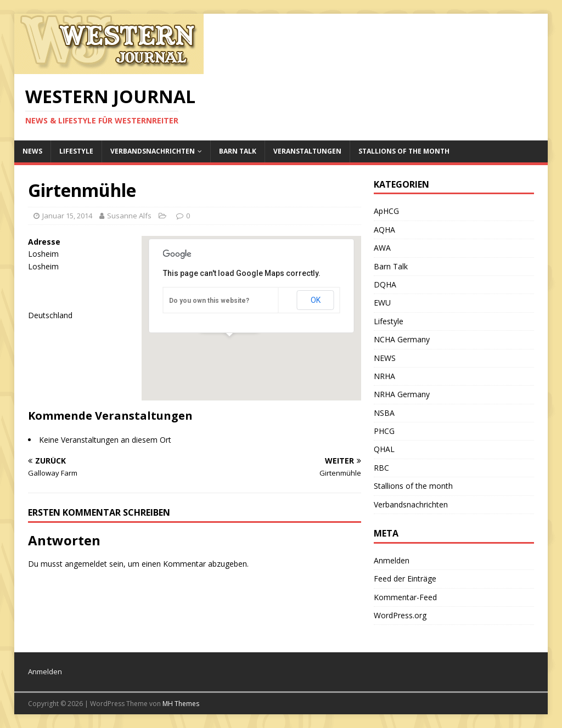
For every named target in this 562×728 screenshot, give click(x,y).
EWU (382, 303)
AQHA (384, 230)
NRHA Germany (402, 394)
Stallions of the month (404, 151)
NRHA (384, 376)
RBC (381, 468)
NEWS (32, 151)
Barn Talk (238, 151)
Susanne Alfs (129, 216)
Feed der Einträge (405, 579)
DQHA (385, 284)
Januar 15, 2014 (67, 216)
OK (316, 300)
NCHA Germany (402, 339)
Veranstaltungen (307, 151)
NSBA (384, 413)
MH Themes (181, 704)
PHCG (384, 431)
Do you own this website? (209, 301)
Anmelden (392, 560)
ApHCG (386, 211)
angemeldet (86, 564)
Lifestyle (76, 151)
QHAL (384, 449)
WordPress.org (400, 615)
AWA (382, 248)
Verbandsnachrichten (153, 151)
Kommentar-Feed (405, 597)
